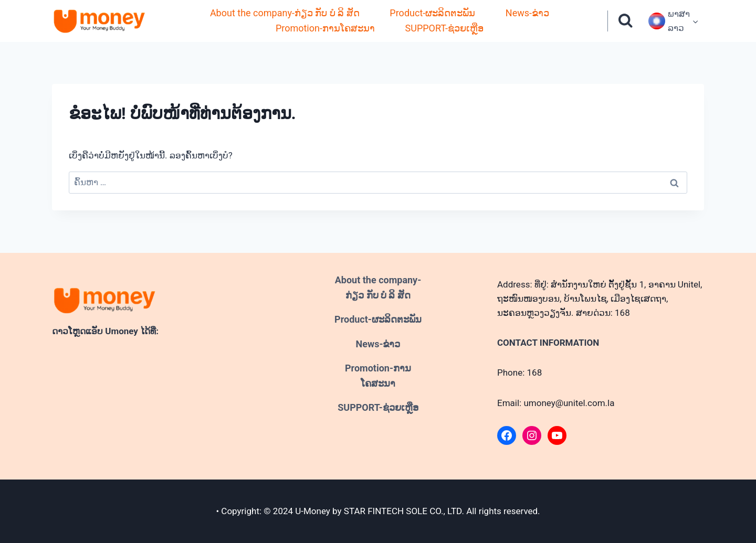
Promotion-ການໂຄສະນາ (325, 28)
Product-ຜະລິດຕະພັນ (432, 13)
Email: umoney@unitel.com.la (556, 403)
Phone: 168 (519, 372)
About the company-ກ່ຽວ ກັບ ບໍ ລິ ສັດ (285, 13)
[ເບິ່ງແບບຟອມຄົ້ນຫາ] (626, 21)
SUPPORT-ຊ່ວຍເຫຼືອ (445, 28)
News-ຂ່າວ (527, 13)
